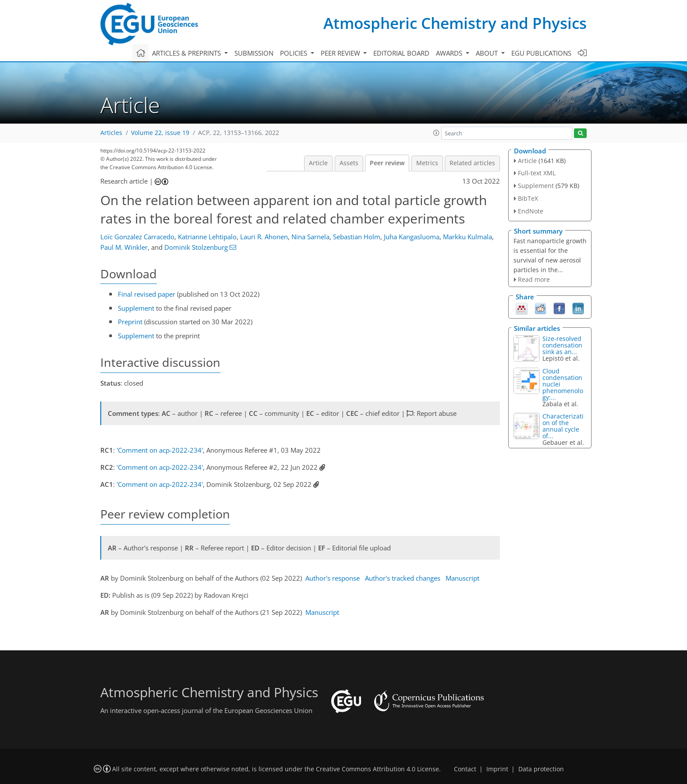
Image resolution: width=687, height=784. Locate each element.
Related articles (472, 163)
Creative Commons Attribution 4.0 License (377, 769)
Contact (465, 769)
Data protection (541, 769)
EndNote (531, 211)
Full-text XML (537, 173)
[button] (436, 133)
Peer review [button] (341, 53)
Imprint (497, 769)
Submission (254, 53)
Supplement (136, 308)
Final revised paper (147, 294)
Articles (111, 133)
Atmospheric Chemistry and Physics (455, 23)
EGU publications (541, 53)
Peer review (387, 163)
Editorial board (401, 53)
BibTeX (528, 198)
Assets (349, 163)
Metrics (427, 163)
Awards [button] (450, 53)
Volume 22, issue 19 (160, 133)
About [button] (488, 53)
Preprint (130, 322)
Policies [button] (294, 53)
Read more (534, 279)
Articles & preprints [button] (187, 53)
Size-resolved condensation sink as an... (562, 345)
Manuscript (462, 578)
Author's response (333, 578)
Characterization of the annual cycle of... (563, 426)
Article (318, 163)
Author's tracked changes (403, 578)
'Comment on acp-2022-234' (160, 450)
